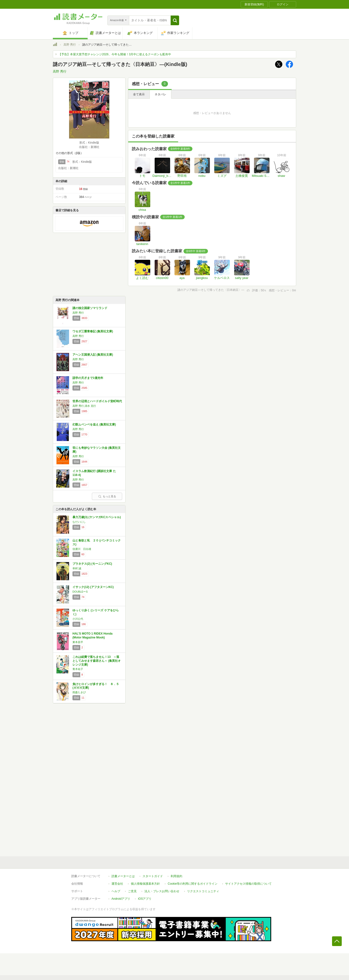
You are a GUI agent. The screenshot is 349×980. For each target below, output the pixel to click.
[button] (175, 20)
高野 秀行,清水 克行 (84, 406)
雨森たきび (79, 692)
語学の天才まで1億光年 (88, 378)
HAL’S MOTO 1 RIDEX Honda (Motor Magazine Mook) (92, 636)
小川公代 (78, 619)
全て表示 (139, 94)
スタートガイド (153, 876)
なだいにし (79, 522)
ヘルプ (116, 891)
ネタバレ (160, 94)
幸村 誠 (77, 568)
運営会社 (117, 884)
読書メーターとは (123, 876)
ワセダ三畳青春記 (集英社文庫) (93, 331)
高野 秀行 (70, 45)
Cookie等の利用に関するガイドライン (193, 884)
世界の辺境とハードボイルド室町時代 (97, 401)
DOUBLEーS (80, 592)
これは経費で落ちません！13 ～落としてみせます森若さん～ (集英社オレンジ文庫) (97, 661)
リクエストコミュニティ (203, 891)
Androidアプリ (121, 899)
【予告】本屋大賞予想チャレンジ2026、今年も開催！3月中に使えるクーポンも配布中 (115, 54)
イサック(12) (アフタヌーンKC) (93, 587)
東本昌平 (78, 642)
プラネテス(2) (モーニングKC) (92, 564)
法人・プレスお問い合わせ (162, 891)
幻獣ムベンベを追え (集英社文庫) (94, 425)
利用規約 (176, 876)
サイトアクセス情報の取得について (248, 884)
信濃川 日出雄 (82, 549)
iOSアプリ (145, 899)
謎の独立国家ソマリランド (90, 308)
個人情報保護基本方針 (145, 884)
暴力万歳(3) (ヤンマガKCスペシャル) (97, 517)
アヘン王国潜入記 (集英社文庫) (93, 355)
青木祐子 (78, 669)
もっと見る (107, 496)
